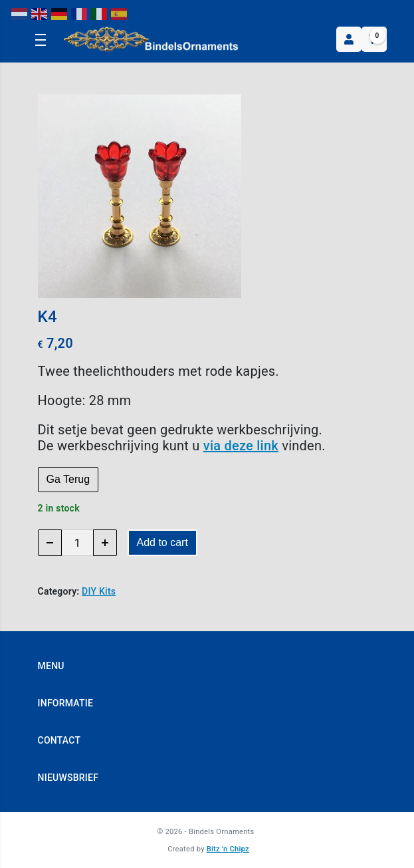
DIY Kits (99, 591)
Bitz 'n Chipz (228, 849)
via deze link (241, 446)
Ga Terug (68, 479)
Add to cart (162, 542)
